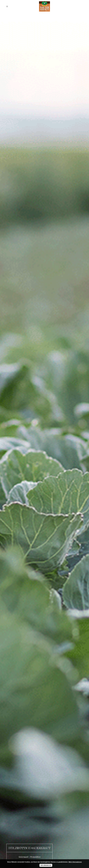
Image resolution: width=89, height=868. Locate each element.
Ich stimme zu (46, 865)
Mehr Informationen (75, 862)
